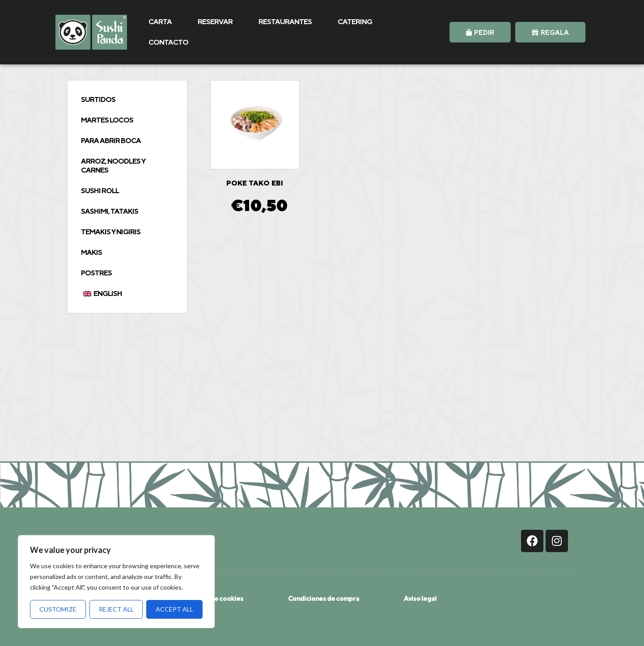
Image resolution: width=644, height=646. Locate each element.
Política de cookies (215, 598)
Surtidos (98, 99)
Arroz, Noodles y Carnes (113, 166)
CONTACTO (168, 42)
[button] (480, 32)
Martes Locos (107, 120)
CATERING (355, 22)
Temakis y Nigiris (111, 232)
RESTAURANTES (285, 22)
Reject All (116, 609)
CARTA (160, 22)
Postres (96, 273)
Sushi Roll (100, 191)
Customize (58, 609)
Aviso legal (420, 598)
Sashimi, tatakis (110, 211)
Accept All (174, 609)
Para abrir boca (111, 141)
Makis (91, 252)
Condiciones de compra (324, 598)
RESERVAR (215, 22)
